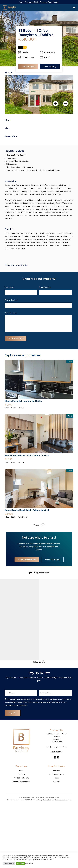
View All (39, 525)
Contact (57, 782)
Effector (56, 797)
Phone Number (11, 300)
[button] (74, 8)
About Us (57, 771)
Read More (29, 863)
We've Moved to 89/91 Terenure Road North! (39, 2)
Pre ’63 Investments (21, 778)
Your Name (9, 287)
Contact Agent (28, 66)
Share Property (50, 66)
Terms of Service (61, 800)
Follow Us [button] (39, 662)
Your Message (11, 313)
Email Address (45, 287)
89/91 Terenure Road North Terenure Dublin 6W (57, 736)
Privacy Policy (23, 705)
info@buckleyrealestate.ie (57, 747)
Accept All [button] (21, 863)
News (57, 778)
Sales (21, 771)
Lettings (21, 774)
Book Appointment (57, 774)
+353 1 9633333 (57, 752)
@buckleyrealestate (39, 572)
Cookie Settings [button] (9, 863)
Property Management (21, 782)
